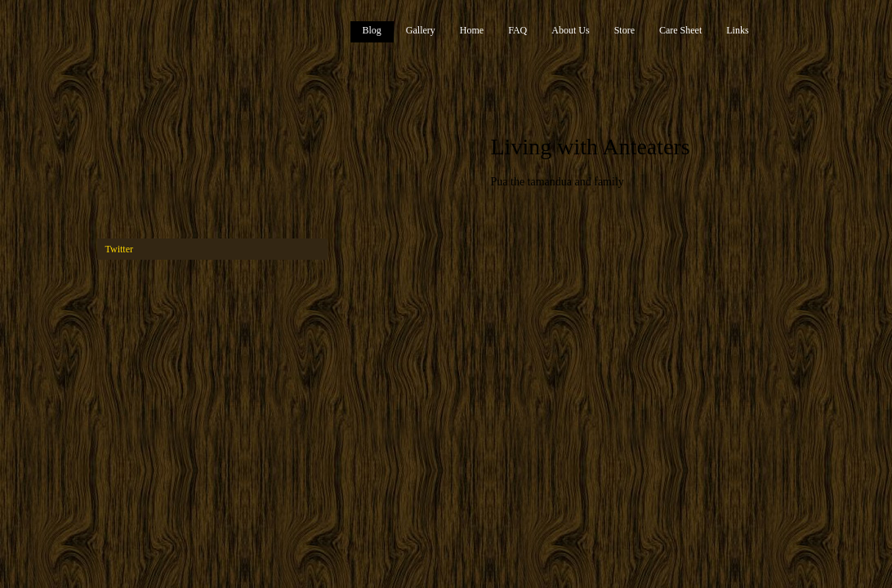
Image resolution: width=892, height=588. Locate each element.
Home (472, 30)
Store (624, 30)
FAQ (517, 30)
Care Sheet (680, 30)
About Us (570, 30)
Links (737, 30)
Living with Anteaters (591, 147)
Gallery (421, 30)
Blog (372, 30)
